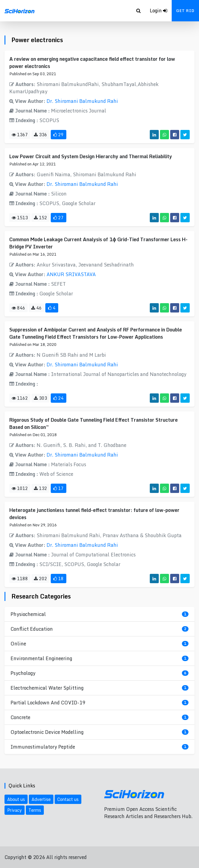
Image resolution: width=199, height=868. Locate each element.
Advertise (41, 799)
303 (41, 398)
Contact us (68, 799)
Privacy (15, 810)
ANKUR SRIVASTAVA (71, 274)
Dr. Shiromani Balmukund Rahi (82, 101)
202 (41, 579)
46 (36, 308)
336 (41, 135)
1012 (20, 488)
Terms (35, 810)
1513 (20, 218)
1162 (20, 398)
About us (16, 799)
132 (41, 488)
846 (18, 308)
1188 (20, 579)
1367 (20, 135)
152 (41, 218)
